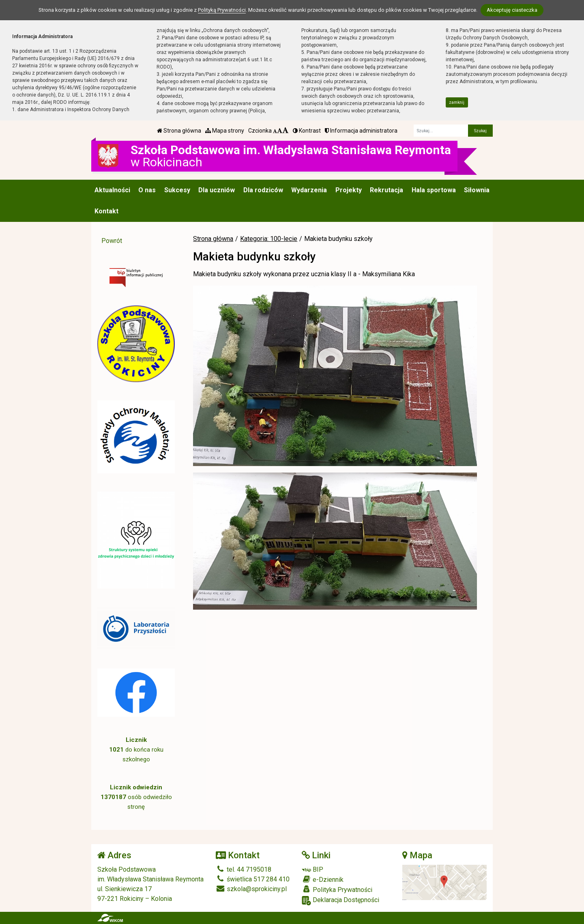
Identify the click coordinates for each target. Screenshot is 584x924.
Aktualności (112, 190)
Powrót (112, 241)
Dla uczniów (217, 190)
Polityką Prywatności (222, 10)
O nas (147, 190)
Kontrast (307, 131)
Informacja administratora (361, 131)
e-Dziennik (323, 879)
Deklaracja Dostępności (340, 901)
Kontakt (106, 211)
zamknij (457, 102)
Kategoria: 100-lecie (269, 239)
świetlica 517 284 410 (253, 879)
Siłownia (477, 190)
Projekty (349, 190)
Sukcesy (177, 190)
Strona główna (179, 131)
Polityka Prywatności (337, 890)
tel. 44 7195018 (244, 869)
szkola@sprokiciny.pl (251, 889)
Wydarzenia (309, 190)
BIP (312, 869)
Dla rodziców (263, 190)
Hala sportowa (434, 190)
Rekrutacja (386, 190)
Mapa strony (225, 131)
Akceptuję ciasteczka (512, 10)
